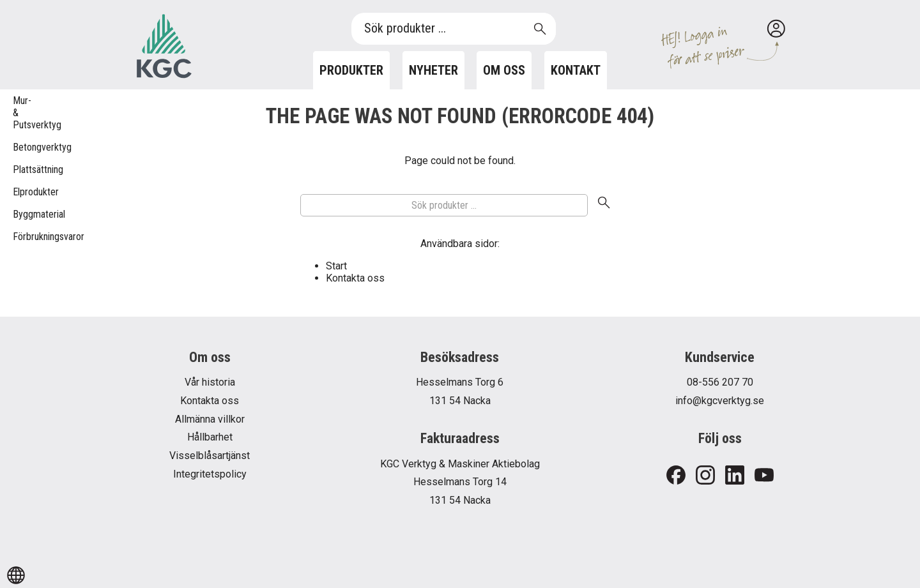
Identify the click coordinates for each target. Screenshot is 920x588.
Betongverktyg (19, 147)
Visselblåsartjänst (210, 456)
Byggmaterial (19, 214)
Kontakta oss (355, 278)
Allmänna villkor (210, 419)
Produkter (351, 70)
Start (336, 266)
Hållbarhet (210, 437)
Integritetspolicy (210, 474)
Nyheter (433, 70)
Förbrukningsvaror (19, 237)
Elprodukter (19, 192)
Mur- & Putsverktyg (19, 113)
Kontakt (576, 70)
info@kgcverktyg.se (720, 401)
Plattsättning (19, 170)
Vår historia (210, 382)
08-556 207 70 (720, 382)
